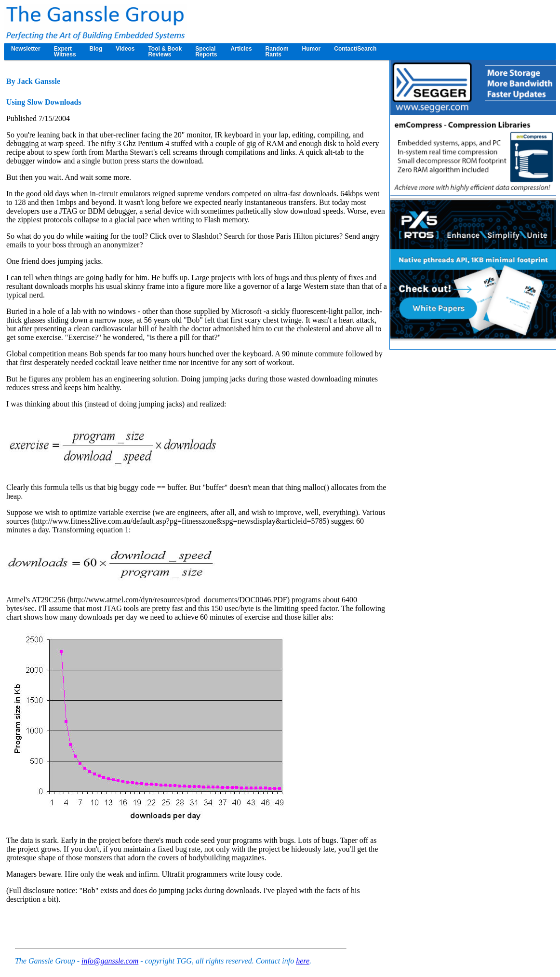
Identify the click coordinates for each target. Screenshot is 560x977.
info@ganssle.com (110, 961)
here (303, 961)
